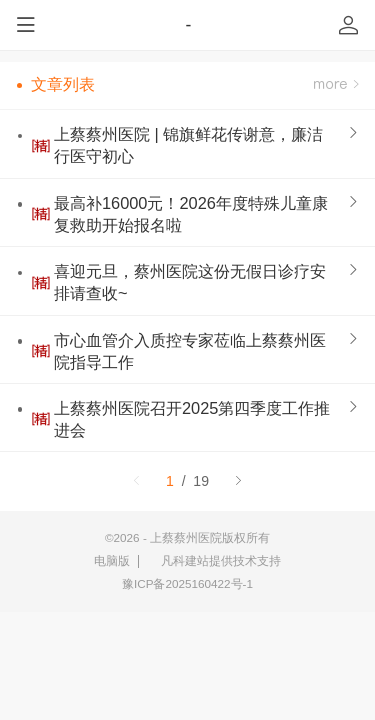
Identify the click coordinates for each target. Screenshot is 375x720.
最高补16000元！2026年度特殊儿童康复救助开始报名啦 (191, 214)
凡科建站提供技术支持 (214, 561)
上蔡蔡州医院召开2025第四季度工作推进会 (192, 419)
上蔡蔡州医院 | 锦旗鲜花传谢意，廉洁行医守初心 (188, 145)
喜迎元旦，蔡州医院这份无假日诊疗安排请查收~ (190, 282)
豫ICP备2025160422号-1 (187, 583)
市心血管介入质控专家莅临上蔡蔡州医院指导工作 (190, 351)
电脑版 (112, 560)
